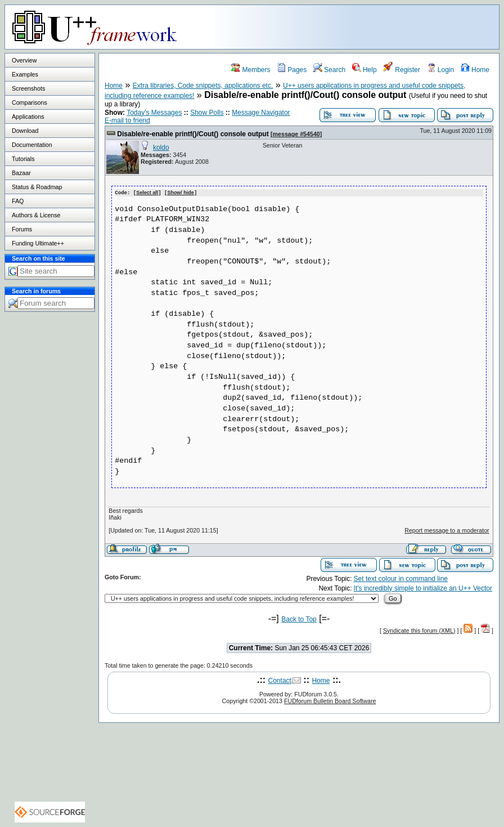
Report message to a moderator (447, 530)
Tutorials (23, 159)
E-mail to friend (127, 120)
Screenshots (28, 88)
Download (25, 131)
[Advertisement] (358, 26)
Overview (24, 60)
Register (402, 70)
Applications (28, 117)
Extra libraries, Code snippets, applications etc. (203, 86)
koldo (161, 147)
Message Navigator (261, 113)
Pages (292, 70)
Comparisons (30, 102)
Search (329, 70)
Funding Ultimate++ (38, 243)
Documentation (32, 145)
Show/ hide (181, 193)
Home (475, 70)
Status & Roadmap (37, 187)
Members (251, 70)
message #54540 (296, 134)
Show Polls (207, 113)
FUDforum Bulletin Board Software (330, 700)
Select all (147, 193)
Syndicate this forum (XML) (419, 630)
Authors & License (36, 215)
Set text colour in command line (401, 578)
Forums (22, 229)
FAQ (18, 201)
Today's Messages (154, 113)
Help (364, 70)
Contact (280, 680)
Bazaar (21, 173)
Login (441, 70)
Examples (25, 74)
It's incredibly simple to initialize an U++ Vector (423, 588)
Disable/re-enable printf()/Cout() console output (193, 134)
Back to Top (299, 619)
